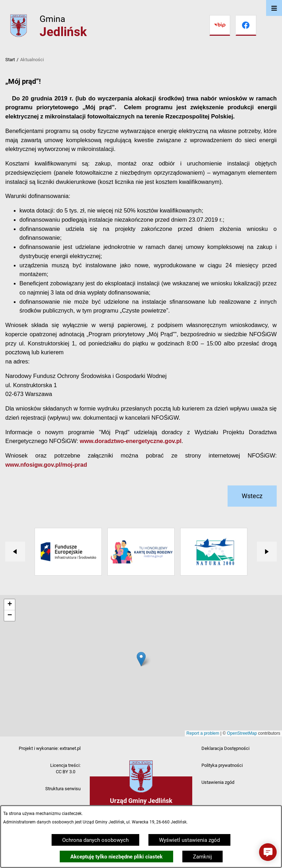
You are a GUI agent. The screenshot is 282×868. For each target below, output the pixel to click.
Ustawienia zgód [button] (218, 782)
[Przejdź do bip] (220, 25)
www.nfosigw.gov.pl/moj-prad (46, 465)
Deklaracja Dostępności (225, 748)
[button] (268, 852)
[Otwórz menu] (274, 8)
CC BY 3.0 (66, 772)
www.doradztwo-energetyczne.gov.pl (131, 441)
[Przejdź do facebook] (246, 25)
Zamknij (202, 857)
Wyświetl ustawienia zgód (189, 840)
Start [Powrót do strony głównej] (10, 60)
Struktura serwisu (63, 789)
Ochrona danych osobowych (95, 840)
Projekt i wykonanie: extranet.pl (50, 748)
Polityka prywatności (222, 765)
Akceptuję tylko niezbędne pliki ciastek (116, 857)
